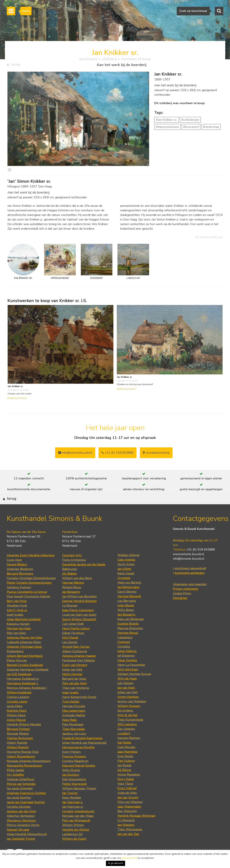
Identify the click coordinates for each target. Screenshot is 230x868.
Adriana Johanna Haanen (79, 667)
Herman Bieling (73, 594)
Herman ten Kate (19, 639)
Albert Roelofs (17, 754)
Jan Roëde (124, 776)
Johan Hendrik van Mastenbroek (84, 754)
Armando (124, 589)
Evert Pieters (71, 763)
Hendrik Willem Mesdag (24, 735)
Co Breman (70, 616)
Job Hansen (125, 694)
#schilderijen (190, 121)
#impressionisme (167, 128)
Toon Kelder (71, 712)
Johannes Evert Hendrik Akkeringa (31, 566)
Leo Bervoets (127, 612)
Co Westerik (126, 831)
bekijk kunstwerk (17, 399)
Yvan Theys (125, 795)
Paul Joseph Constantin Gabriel (28, 607)
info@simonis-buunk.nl (189, 570)
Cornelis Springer (19, 818)
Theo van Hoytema (76, 699)
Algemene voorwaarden (190, 595)
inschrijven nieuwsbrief (189, 579)
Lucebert (124, 744)
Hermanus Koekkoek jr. (23, 694)
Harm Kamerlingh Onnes (79, 708)
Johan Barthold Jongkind (24, 630)
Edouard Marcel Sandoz (79, 776)
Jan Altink (124, 580)
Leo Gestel (70, 653)
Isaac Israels (70, 703)
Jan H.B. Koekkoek (19, 685)
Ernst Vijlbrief (127, 799)
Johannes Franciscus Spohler (26, 804)
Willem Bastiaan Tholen (79, 799)
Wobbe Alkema (128, 566)
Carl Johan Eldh (73, 635)
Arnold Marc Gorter (76, 658)
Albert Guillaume (75, 662)
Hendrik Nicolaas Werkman (136, 827)
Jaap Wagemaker (129, 817)
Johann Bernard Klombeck (25, 667)
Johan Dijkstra (127, 662)
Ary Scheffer (16, 786)
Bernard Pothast (18, 740)
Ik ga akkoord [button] (116, 863)
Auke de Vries (127, 804)
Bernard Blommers (20, 584)
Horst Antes (126, 575)
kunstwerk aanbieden (189, 584)
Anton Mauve (16, 731)
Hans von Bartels (129, 593)
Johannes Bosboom (20, 580)
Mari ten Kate (16, 644)
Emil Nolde (125, 767)
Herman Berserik (129, 607)
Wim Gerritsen (128, 680)
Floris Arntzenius (74, 571)
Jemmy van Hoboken (132, 712)
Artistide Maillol (74, 726)
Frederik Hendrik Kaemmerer (82, 749)
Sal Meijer (124, 753)
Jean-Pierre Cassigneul (78, 621)
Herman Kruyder (74, 717)
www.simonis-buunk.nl (189, 565)
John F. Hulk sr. (17, 621)
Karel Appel (126, 584)
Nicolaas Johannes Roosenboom (29, 772)
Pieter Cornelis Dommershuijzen (29, 594)
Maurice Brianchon (130, 639)
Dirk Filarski (70, 648)
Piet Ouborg (126, 772)
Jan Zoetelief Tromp (21, 850)
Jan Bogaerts (71, 603)
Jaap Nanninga (127, 763)
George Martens (129, 749)
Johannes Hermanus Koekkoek (28, 680)
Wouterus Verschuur (21, 831)
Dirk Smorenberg (74, 790)
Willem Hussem (129, 717)
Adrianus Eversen (19, 598)
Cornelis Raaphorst (75, 772)
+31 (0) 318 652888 (117, 454)
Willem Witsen (73, 836)
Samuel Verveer (18, 840)
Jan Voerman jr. (73, 813)
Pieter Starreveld (74, 795)
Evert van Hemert (75, 676)
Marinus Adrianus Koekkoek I (27, 699)
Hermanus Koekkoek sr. (23, 690)
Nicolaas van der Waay (78, 827)
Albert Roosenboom (21, 767)
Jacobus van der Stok (21, 822)
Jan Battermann (128, 598)
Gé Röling (124, 781)
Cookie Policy (182, 604)
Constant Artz (72, 566)
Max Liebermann (74, 722)
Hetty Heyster (72, 685)
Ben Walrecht (127, 822)
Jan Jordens (125, 721)
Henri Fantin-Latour (76, 639)
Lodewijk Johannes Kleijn (24, 653)
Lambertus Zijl (72, 845)
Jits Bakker (70, 584)
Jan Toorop (70, 804)
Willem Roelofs (18, 758)
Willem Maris (16, 726)
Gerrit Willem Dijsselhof (79, 630)
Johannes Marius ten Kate (24, 648)
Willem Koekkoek (19, 703)
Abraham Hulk (17, 616)
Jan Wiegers (126, 836)
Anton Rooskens (129, 785)
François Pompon (74, 767)
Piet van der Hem (74, 694)
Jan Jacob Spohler (19, 808)
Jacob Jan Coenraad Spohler (26, 813)
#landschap (211, 128)
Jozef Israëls (15, 626)
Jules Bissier (126, 616)
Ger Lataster (126, 740)
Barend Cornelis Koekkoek (25, 676)
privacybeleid (130, 858)
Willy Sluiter (71, 781)
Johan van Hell (72, 680)
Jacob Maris (15, 717)
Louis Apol (14, 571)
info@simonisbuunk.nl (75, 454)
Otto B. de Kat (127, 726)
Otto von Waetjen (130, 813)
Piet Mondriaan (73, 735)
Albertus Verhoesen (21, 827)
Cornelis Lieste (17, 712)
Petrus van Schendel (21, 795)
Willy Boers (126, 621)
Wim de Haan (127, 689)
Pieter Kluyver (17, 671)
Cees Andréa (126, 570)
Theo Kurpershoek (130, 731)
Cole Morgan (126, 758)
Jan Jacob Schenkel (20, 799)
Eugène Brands (128, 634)
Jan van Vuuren (128, 808)
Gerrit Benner (127, 602)
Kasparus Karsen (18, 635)
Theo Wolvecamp (130, 840)
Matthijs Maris (17, 722)
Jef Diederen (126, 666)
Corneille (124, 657)
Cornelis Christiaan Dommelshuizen (31, 589)
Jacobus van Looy (74, 744)
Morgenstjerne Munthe (78, 758)
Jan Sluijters (71, 786)
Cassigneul (125, 648)
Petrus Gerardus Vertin (23, 836)
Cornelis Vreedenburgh (78, 822)
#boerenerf (191, 128)
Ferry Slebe (126, 790)
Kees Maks (69, 731)
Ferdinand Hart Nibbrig (78, 671)
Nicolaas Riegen (18, 744)
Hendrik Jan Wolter (76, 840)
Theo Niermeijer (74, 740)
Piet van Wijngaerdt (76, 831)
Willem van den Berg (77, 589)
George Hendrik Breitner (79, 612)
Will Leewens (127, 735)
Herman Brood (128, 644)
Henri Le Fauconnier (131, 676)
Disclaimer (180, 609)
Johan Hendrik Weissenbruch (27, 845)
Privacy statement (186, 600)
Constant (124, 653)
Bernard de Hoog (74, 690)
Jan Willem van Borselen (79, 607)
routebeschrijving (156, 454)
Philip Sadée (16, 781)
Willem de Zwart (74, 850)
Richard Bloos (72, 598)
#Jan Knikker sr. (167, 121)
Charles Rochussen (20, 749)
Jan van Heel (126, 698)
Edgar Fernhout (73, 644)
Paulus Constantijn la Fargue (27, 603)
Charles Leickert (18, 708)
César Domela (127, 671)
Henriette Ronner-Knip (23, 763)
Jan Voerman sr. (73, 818)
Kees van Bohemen (131, 630)
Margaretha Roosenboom (24, 776)
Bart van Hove (17, 612)
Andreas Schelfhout (21, 790)
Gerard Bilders (17, 575)
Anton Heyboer (128, 708)
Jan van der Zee (128, 845)
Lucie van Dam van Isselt (79, 626)
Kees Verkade (72, 808)
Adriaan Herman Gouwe (134, 685)
